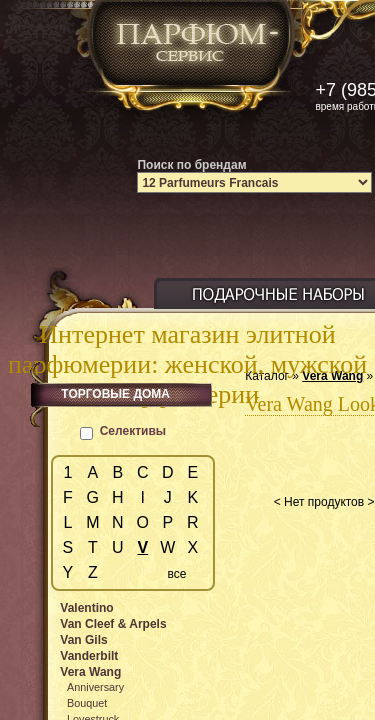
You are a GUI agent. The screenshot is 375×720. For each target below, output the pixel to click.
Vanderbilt (89, 656)
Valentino (86, 608)
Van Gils (83, 640)
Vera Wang (90, 672)
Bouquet (87, 703)
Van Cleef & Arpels (113, 624)
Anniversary (95, 687)
